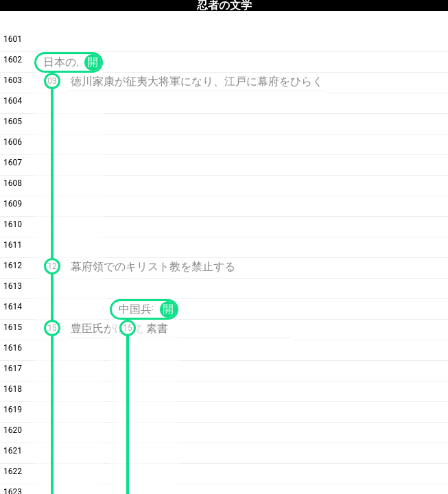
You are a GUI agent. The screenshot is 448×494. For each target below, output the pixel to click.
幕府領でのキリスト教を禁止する (153, 267)
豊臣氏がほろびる (115, 328)
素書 (157, 328)
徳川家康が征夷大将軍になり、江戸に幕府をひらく (197, 81)
